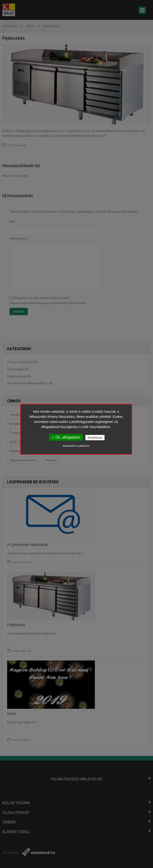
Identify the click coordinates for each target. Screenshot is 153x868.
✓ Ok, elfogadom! (66, 437)
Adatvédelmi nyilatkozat (76, 446)
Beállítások (95, 438)
